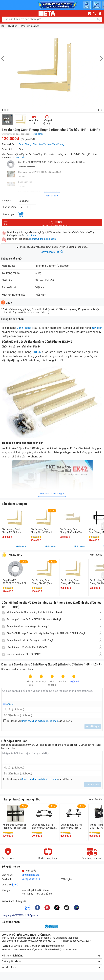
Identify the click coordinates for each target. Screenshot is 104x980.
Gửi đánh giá (93, 726)
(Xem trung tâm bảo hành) (43, 239)
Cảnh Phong (25, 144)
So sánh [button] (23, 546)
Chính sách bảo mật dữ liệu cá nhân (40, 721)
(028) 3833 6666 (31, 875)
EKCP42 (37, 352)
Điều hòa (13, 26)
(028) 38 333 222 (31, 879)
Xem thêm (21, 158)
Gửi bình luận (93, 785)
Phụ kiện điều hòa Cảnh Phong (49, 144)
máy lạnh (97, 328)
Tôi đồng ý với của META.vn (39, 721)
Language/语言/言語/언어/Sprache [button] (20, 915)
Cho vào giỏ (8, 214)
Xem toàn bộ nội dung (51, 493)
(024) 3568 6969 (56, 946)
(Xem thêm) (31, 236)
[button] (2, 110)
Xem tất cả (51, 196)
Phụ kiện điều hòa (30, 26)
